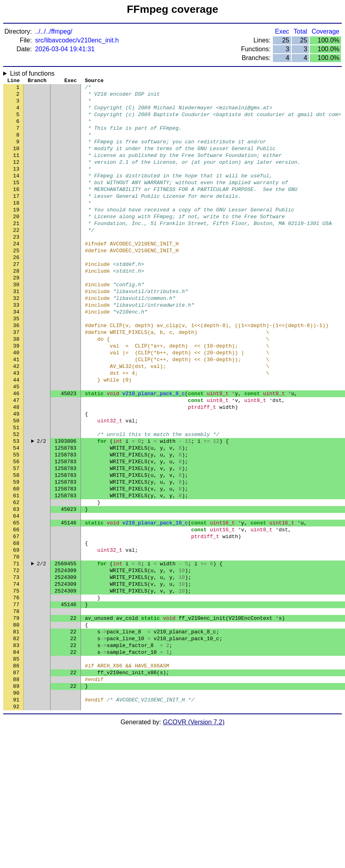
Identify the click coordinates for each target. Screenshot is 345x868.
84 (16, 754)
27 (16, 297)
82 (16, 738)
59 (16, 554)
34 (16, 354)
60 (16, 562)
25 (16, 281)
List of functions (32, 73)
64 (16, 594)
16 (16, 209)
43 (16, 426)
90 (16, 802)
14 (16, 193)
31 (16, 330)
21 (16, 249)
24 (16, 273)
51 (16, 490)
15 (16, 201)
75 (16, 682)
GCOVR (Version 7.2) (194, 834)
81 (16, 730)
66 (16, 610)
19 (16, 233)
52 (16, 498)
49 (16, 474)
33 (16, 346)
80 (16, 722)
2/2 (41, 506)
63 (16, 586)
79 (16, 714)
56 (16, 530)
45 (16, 442)
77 (16, 698)
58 (16, 546)
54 (16, 514)
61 (16, 570)
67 (16, 618)
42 (16, 418)
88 (16, 786)
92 (16, 818)
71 (16, 650)
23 (16, 265)
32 (16, 338)
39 (16, 394)
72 (16, 658)
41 (16, 410)
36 (16, 370)
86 (16, 770)
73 (16, 666)
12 (16, 177)
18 (16, 225)
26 (16, 289)
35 (16, 362)
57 (16, 538)
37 (16, 378)
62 (16, 578)
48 (16, 466)
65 (16, 602)
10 (16, 161)
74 (16, 674)
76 (16, 690)
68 (16, 626)
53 (16, 506)
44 (16, 434)
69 (16, 634)
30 (16, 321)
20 (16, 241)
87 (16, 778)
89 (16, 794)
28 (16, 305)
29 (16, 313)
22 (16, 257)
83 (16, 746)
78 (16, 706)
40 (16, 402)
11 (16, 169)
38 (16, 386)
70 (16, 642)
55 (16, 522)
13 (16, 185)
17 (16, 217)
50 (16, 482)
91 (16, 810)
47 (16, 458)
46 (16, 450)
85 (16, 762)
